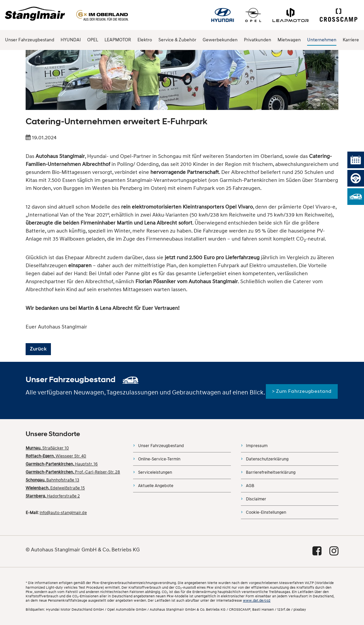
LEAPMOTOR (118, 40)
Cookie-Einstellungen (266, 512)
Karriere (351, 40)
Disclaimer (256, 499)
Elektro (145, 40)
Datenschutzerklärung (267, 459)
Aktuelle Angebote (156, 486)
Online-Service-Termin (159, 459)
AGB (250, 486)
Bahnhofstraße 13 (52, 480)
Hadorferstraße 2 (53, 496)
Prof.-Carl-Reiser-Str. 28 (73, 472)
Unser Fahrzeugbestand (30, 40)
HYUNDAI (71, 40)
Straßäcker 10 (47, 448)
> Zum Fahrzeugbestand (302, 391)
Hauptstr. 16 (62, 464)
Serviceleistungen (155, 472)
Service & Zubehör (177, 40)
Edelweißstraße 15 (55, 488)
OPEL (93, 40)
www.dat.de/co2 (257, 601)
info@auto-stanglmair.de (63, 513)
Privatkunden (258, 40)
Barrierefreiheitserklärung (271, 472)
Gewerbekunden (220, 40)
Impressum (257, 446)
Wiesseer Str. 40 (56, 456)
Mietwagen (289, 40)
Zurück (38, 349)
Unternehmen (322, 40)
